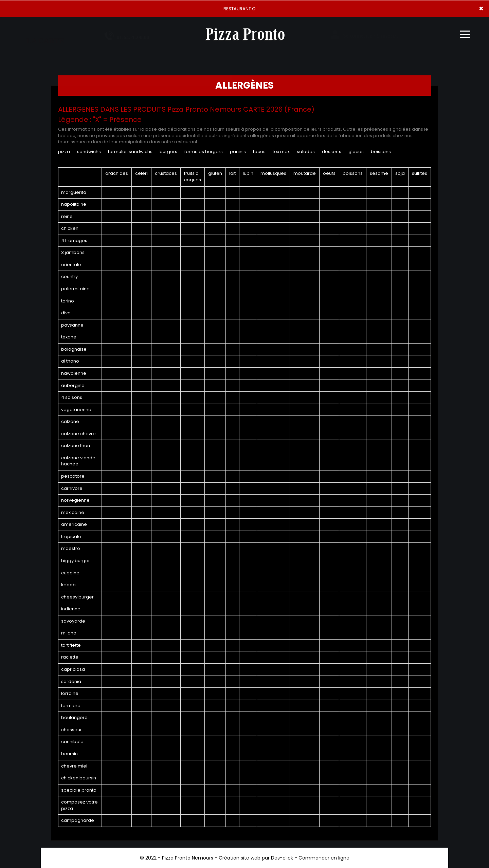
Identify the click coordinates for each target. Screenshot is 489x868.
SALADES (306, 152)
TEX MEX (281, 152)
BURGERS (168, 152)
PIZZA (64, 152)
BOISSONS (381, 152)
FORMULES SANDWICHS (130, 152)
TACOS (259, 152)
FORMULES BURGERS (204, 152)
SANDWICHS (89, 152)
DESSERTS (332, 152)
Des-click (282, 858)
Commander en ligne (324, 858)
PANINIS (238, 152)
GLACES (356, 152)
